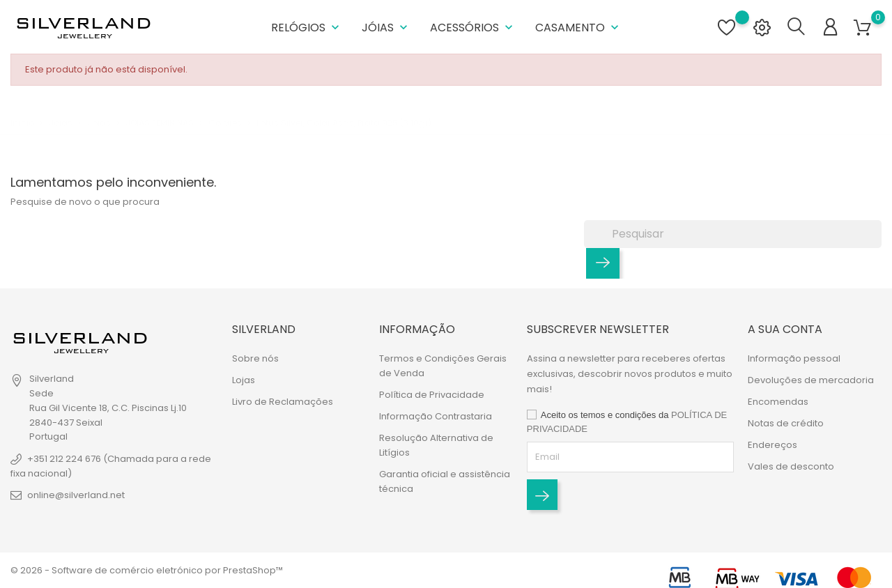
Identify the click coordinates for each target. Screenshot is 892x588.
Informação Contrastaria (436, 416)
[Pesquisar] (733, 234)
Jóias (386, 28)
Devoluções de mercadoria (811, 380)
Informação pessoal (794, 358)
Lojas (244, 380)
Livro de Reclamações (283, 402)
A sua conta (785, 329)
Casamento (578, 28)
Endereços (772, 445)
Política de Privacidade (432, 395)
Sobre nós (255, 358)
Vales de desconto (791, 466)
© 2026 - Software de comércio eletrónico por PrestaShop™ (147, 570)
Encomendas (778, 402)
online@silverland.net (76, 495)
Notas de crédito (786, 423)
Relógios (307, 28)
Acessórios (473, 28)
